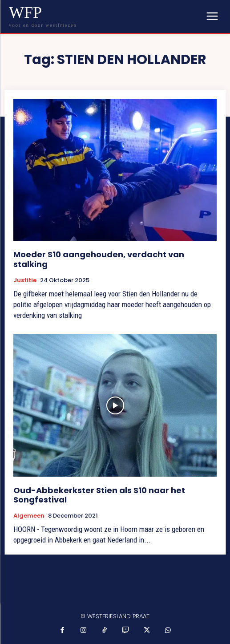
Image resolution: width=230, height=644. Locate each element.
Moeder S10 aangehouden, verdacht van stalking (99, 259)
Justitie (25, 280)
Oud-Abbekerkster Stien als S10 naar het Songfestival (99, 495)
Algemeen (29, 516)
